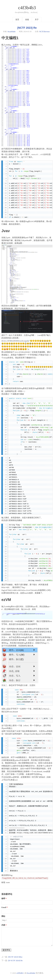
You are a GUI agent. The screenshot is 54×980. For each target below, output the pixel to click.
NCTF (41, 32)
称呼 (3, 899)
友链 (27, 20)
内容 (3, 925)
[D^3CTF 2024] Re (15, 960)
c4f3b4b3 (27, 8)
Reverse (47, 32)
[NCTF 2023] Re (27, 28)
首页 (17, 20)
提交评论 (6, 950)
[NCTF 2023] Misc (15, 957)
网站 (3, 916)
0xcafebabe (12, 32)
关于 (37, 20)
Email (4, 907)
